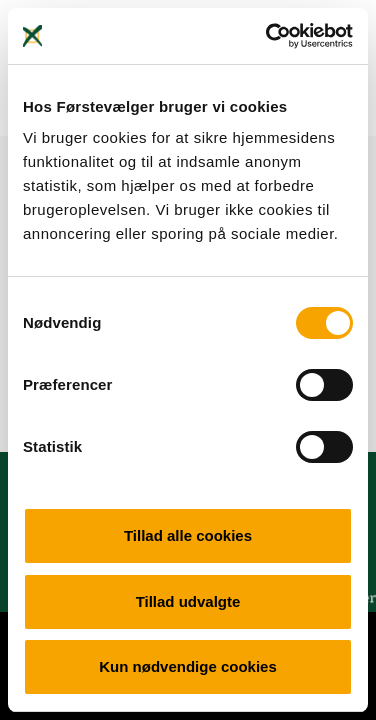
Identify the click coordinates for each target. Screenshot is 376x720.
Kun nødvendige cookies (188, 666)
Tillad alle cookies (188, 535)
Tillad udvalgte (188, 601)
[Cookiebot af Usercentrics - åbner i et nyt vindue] (268, 36)
